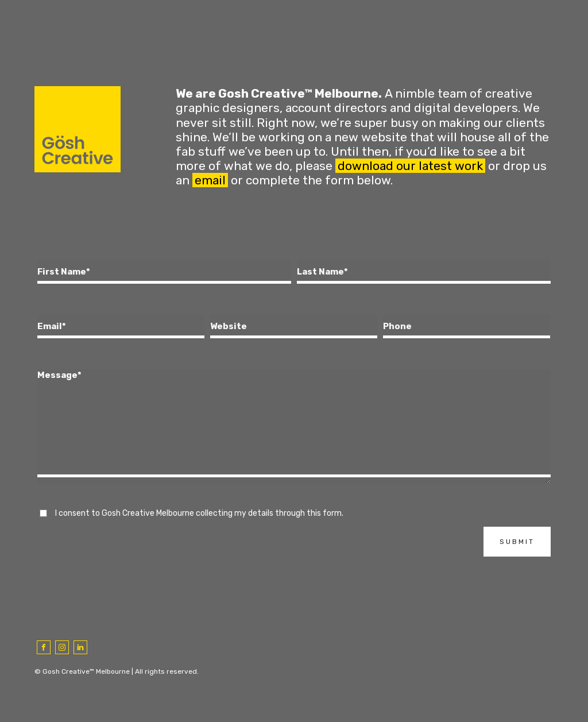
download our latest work (410, 166)
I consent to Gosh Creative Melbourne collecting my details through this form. (199, 513)
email (210, 180)
